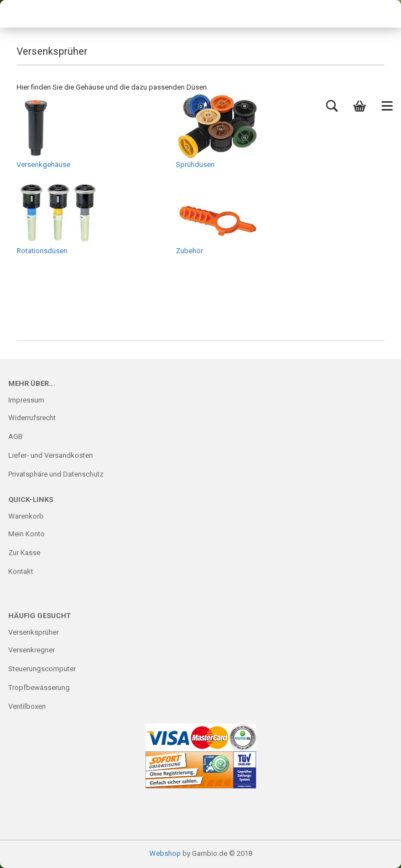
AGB (15, 436)
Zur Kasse (24, 553)
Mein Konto (27, 534)
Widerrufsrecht (32, 418)
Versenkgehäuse (43, 130)
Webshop (165, 853)
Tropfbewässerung (39, 687)
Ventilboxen (27, 706)
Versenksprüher (33, 632)
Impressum (26, 400)
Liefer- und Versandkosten (51, 455)
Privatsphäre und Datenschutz (56, 474)
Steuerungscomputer (42, 669)
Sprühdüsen (217, 130)
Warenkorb (26, 516)
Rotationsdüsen (58, 217)
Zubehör (217, 217)
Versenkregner (32, 650)
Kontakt (21, 571)
